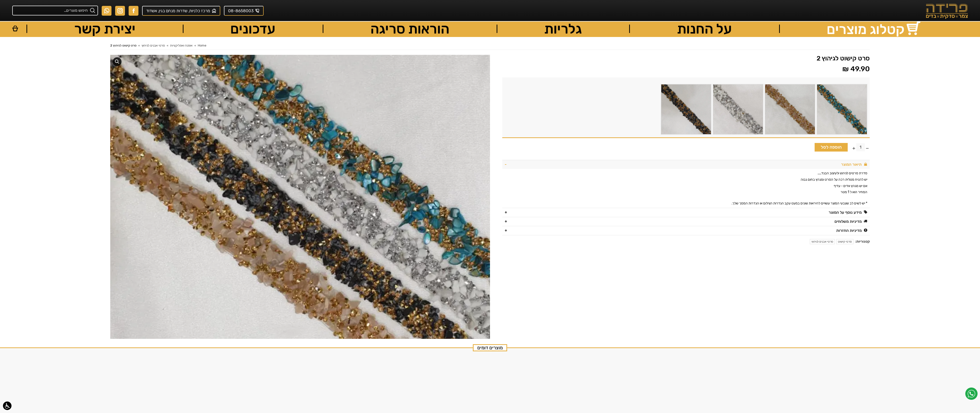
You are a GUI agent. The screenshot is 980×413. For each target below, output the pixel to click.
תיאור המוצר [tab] (854, 164)
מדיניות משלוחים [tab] (851, 221)
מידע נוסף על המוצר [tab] (848, 212)
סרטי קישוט (845, 242)
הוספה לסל (831, 147)
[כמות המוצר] (861, 147)
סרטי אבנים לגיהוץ (822, 242)
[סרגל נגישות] (7, 406)
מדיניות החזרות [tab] (852, 230)
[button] (117, 62)
